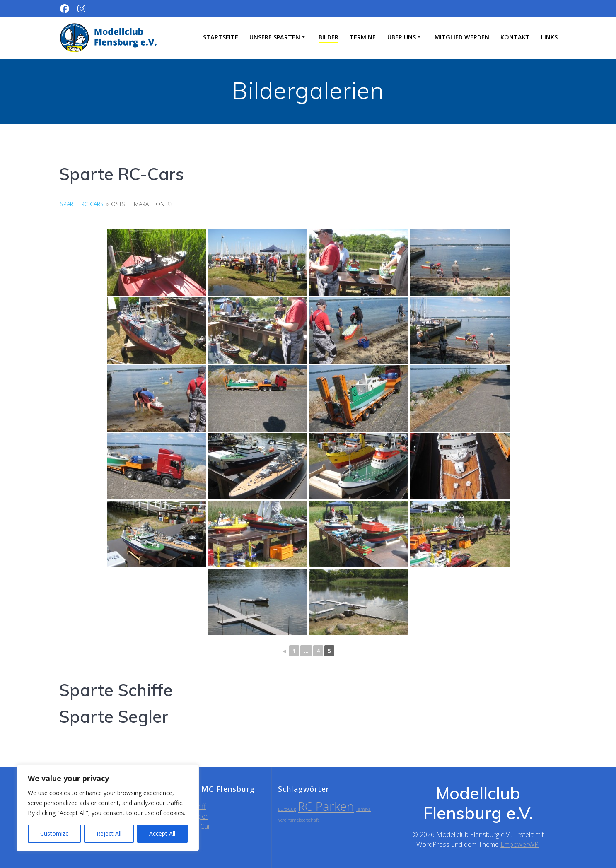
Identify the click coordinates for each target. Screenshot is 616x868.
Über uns (402, 37)
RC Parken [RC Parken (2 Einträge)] (326, 806)
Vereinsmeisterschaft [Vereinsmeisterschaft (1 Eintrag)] (298, 820)
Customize (54, 833)
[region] (108, 808)
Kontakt (515, 37)
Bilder (329, 37)
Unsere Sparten (275, 37)
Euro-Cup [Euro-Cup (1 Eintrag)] (287, 809)
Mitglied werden (462, 37)
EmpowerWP (519, 844)
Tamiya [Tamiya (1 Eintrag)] (363, 809)
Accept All (162, 833)
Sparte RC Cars (82, 204)
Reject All (109, 833)
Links (549, 37)
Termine (363, 37)
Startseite (221, 37)
